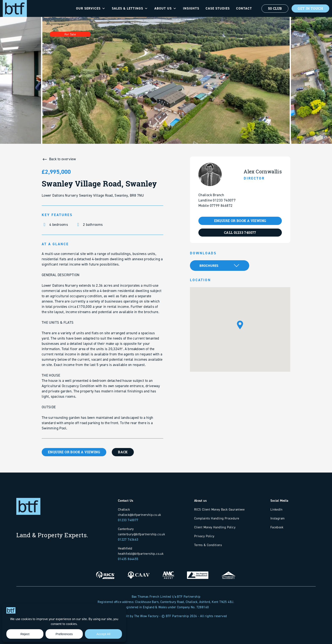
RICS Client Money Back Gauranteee (219, 509)
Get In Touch (310, 8)
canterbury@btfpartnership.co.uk (141, 534)
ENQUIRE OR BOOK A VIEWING (74, 452)
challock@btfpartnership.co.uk (140, 515)
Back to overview (62, 159)
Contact (243, 8)
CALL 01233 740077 (240, 233)
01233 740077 (128, 520)
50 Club (274, 8)
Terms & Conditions (208, 545)
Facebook (277, 527)
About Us (165, 8)
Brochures (209, 266)
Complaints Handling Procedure (217, 518)
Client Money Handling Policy (215, 527)
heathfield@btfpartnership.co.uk (141, 554)
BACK (124, 452)
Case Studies (217, 8)
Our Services (90, 8)
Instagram (278, 518)
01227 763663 (128, 539)
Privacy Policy (204, 536)
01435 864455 (128, 559)
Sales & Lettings (129, 8)
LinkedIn (276, 509)
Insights (190, 8)
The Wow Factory (146, 616)
